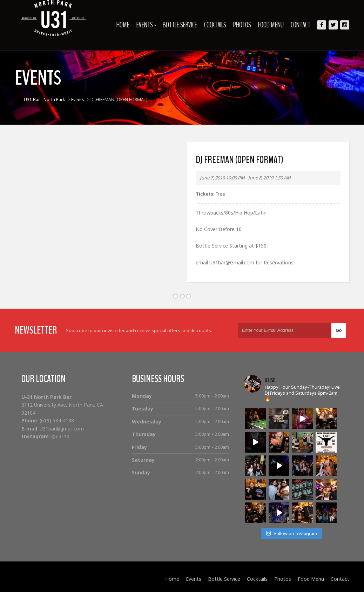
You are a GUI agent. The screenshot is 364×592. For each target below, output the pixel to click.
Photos (242, 25)
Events (147, 25)
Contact (301, 25)
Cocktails (215, 25)
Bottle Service (180, 25)
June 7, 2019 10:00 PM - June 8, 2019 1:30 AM (245, 178)
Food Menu (271, 25)
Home (123, 25)
